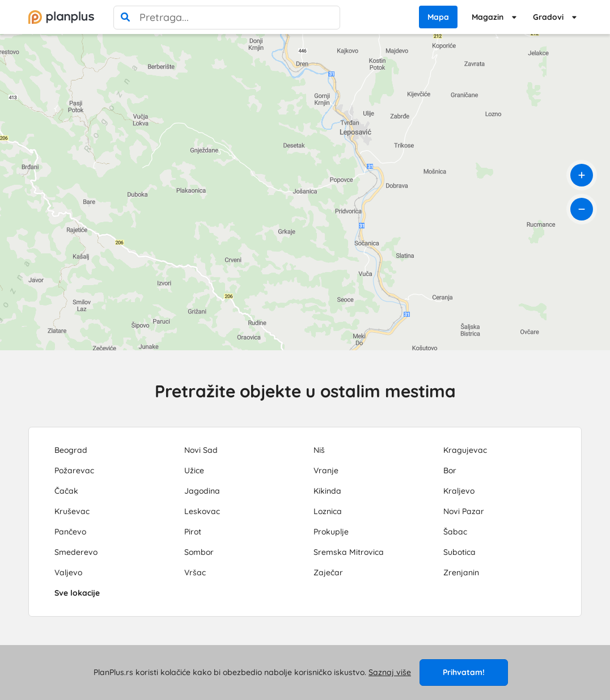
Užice (194, 470)
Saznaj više (390, 672)
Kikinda (327, 491)
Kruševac (72, 511)
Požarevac (74, 470)
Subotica (459, 552)
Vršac (195, 572)
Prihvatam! (464, 672)
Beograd (71, 450)
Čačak (66, 491)
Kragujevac (465, 450)
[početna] (61, 17)
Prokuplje (331, 532)
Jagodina (202, 491)
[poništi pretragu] (328, 18)
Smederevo (76, 552)
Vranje (326, 470)
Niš (319, 450)
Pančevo (70, 532)
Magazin (488, 17)
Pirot (193, 532)
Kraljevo (459, 491)
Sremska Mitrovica (349, 552)
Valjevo (68, 572)
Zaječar (328, 572)
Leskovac (202, 511)
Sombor (199, 552)
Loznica (328, 511)
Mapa (438, 17)
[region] (305, 192)
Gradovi (548, 17)
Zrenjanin (461, 572)
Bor (450, 470)
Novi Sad (201, 450)
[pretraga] (125, 18)
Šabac (455, 532)
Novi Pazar (464, 511)
